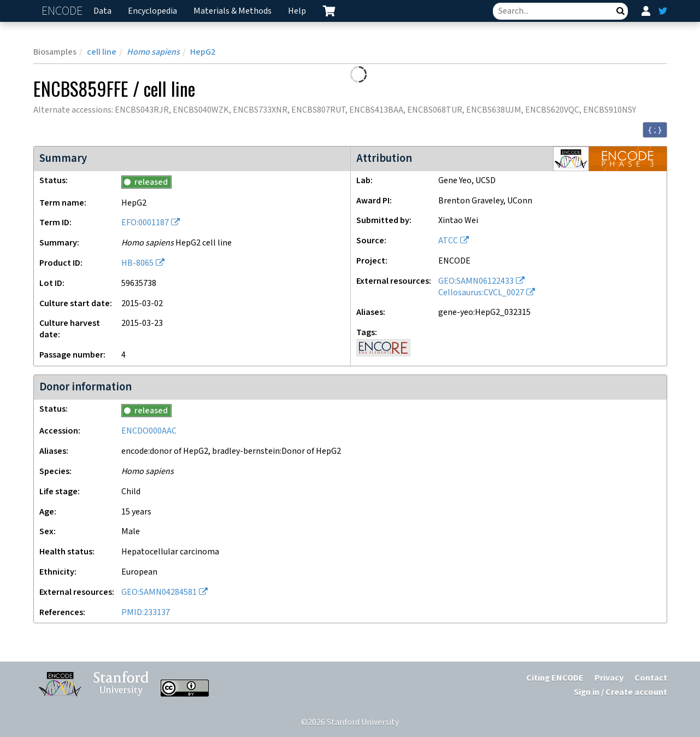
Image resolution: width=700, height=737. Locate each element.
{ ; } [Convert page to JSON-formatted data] (655, 130)
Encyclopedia (152, 11)
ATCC (448, 241)
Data (102, 11)
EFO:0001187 (145, 223)
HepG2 (203, 52)
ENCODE (63, 11)
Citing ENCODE (555, 678)
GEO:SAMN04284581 (159, 592)
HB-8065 (137, 263)
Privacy (609, 678)
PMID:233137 (146, 613)
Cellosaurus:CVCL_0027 (481, 293)
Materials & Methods (233, 11)
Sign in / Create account (620, 692)
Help (297, 11)
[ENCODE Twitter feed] (663, 11)
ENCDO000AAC (149, 431)
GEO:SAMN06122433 (476, 281)
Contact (651, 678)
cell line (102, 52)
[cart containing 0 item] (329, 11)
